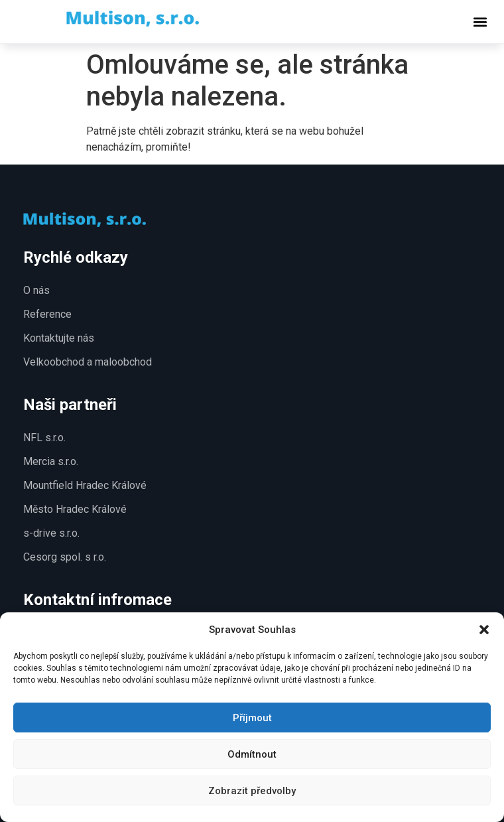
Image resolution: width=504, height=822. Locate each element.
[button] (484, 630)
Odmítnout (252, 754)
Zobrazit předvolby (252, 791)
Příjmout (252, 718)
